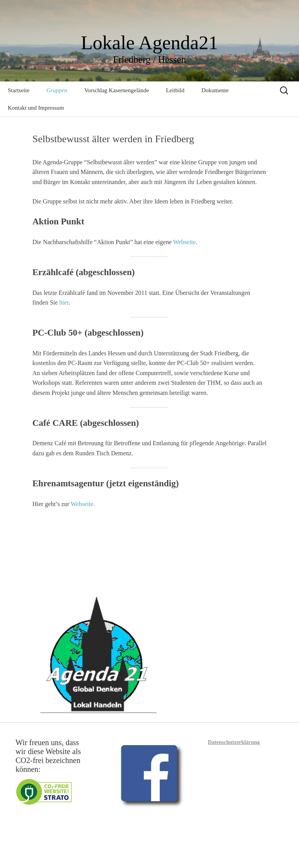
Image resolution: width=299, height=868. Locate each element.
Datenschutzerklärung (234, 742)
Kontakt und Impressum (36, 108)
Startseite (19, 90)
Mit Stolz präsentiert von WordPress (126, 852)
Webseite (184, 242)
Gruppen (57, 90)
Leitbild (175, 90)
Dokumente (215, 90)
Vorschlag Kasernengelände (117, 90)
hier (64, 302)
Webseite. (83, 504)
